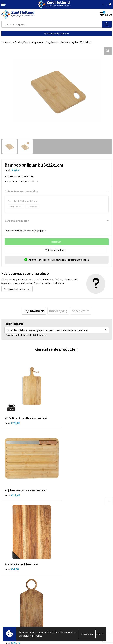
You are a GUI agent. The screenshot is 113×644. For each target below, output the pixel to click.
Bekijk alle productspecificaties (21, 181)
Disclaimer (7, 614)
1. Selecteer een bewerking (21, 191)
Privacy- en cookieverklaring (16, 609)
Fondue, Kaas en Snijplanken (29, 42)
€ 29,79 (67, 486)
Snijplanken (52, 42)
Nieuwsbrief (64, 542)
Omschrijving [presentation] (58, 311)
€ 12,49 (67, 418)
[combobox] (52, 24)
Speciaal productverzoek (56, 33)
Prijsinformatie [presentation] (34, 311)
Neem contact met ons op (17, 289)
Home (5, 42)
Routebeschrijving (67, 551)
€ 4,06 (12, 486)
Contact (62, 537)
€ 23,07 (12, 418)
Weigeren (100, 634)
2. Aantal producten (17, 221)
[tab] (34, 311)
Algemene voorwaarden (13, 605)
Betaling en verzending (70, 546)
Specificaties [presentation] (81, 311)
